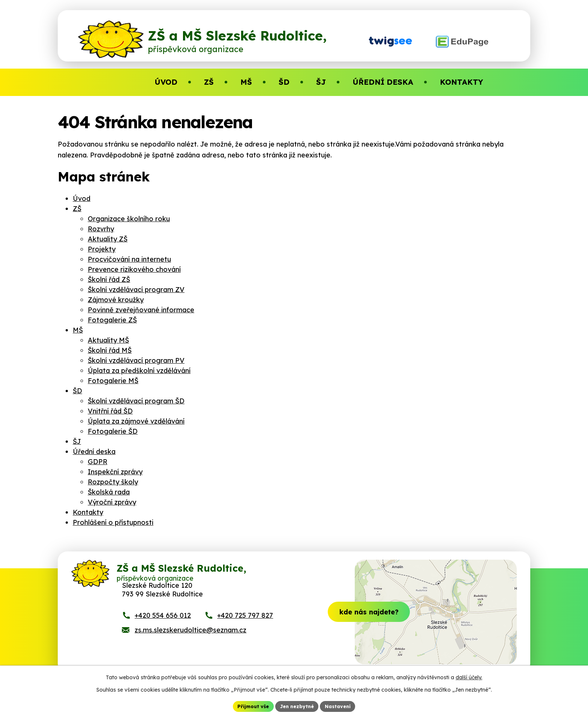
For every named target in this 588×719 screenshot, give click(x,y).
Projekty (102, 249)
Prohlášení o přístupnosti (113, 522)
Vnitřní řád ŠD (110, 411)
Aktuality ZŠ (108, 239)
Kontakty (88, 512)
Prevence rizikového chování (134, 269)
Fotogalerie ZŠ (112, 320)
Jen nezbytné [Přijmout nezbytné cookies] (297, 706)
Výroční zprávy (112, 502)
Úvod (82, 198)
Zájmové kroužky (116, 300)
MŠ (78, 330)
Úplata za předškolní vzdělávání (139, 371)
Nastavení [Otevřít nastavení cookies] (342, 706)
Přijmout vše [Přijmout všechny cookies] (249, 706)
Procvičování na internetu (129, 259)
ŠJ (77, 441)
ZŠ (77, 209)
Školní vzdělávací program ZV (136, 290)
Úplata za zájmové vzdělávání (136, 421)
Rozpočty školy (113, 482)
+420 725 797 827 (245, 625)
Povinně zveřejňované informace (141, 310)
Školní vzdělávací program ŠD (136, 401)
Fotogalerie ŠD (113, 431)
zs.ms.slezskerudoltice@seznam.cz (190, 640)
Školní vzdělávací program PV (136, 360)
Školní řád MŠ (110, 350)
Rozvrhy (101, 229)
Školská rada (109, 492)
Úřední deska (94, 452)
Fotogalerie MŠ (113, 381)
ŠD (77, 391)
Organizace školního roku (129, 219)
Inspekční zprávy (115, 472)
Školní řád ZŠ (109, 279)
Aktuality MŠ (108, 340)
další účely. (469, 676)
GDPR (97, 462)
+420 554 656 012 (163, 625)
